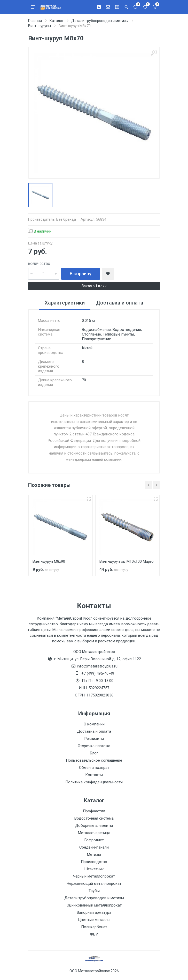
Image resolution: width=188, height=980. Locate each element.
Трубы (94, 891)
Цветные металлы (94, 920)
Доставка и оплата (94, 731)
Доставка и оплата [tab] (120, 303)
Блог (94, 753)
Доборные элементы (94, 826)
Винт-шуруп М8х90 (49, 561)
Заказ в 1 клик (94, 286)
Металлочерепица (94, 833)
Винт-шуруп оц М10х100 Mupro (127, 561)
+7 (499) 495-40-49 (98, 673)
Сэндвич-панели (94, 847)
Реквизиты (94, 739)
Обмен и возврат (94, 768)
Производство (94, 862)
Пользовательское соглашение (94, 760)
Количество (39, 264)
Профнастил (94, 811)
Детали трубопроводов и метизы (94, 898)
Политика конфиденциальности (94, 782)
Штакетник (94, 869)
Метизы (94, 855)
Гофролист (94, 840)
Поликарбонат (94, 927)
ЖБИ (94, 934)
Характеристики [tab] (65, 303)
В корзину (81, 274)
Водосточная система (94, 818)
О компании (94, 724)
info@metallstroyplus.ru (97, 666)
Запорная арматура (94, 912)
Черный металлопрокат (94, 876)
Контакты (94, 775)
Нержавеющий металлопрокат (94, 884)
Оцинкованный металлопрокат (94, 905)
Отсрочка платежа (94, 746)
